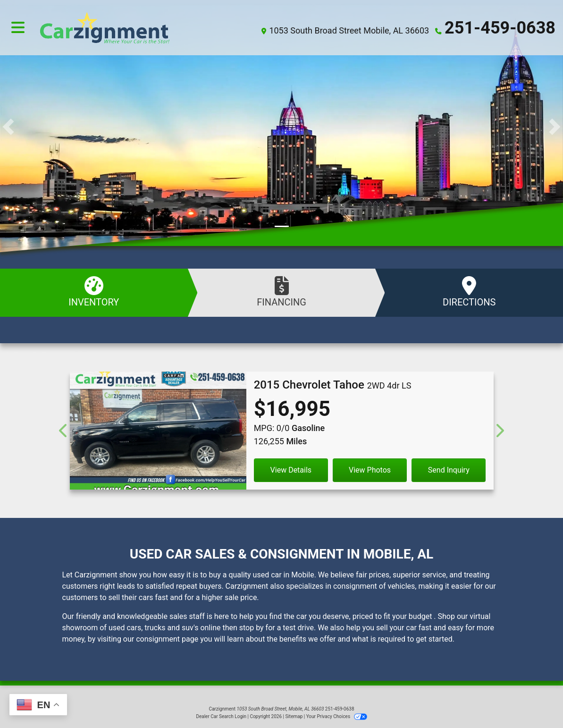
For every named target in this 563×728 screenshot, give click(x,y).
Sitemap (294, 716)
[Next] (500, 431)
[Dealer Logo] (139, 28)
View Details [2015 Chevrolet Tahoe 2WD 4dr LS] (291, 470)
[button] (8, 127)
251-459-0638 (500, 28)
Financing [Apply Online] (282, 292)
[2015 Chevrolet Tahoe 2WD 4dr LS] (158, 434)
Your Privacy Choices (337, 716)
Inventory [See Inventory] (94, 292)
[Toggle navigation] (18, 28)
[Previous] (64, 431)
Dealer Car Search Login (221, 716)
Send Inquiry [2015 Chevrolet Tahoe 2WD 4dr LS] (449, 470)
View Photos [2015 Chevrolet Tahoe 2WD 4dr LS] (370, 470)
